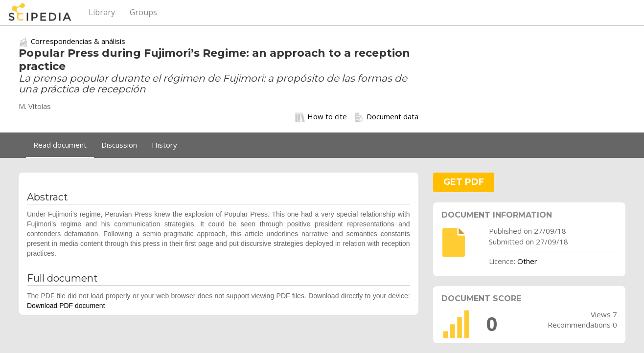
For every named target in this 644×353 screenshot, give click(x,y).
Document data (386, 117)
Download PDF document (66, 306)
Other (527, 261)
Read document (60, 145)
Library (102, 12)
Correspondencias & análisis (78, 41)
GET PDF (464, 182)
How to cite (321, 117)
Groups (143, 12)
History (164, 145)
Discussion (119, 145)
